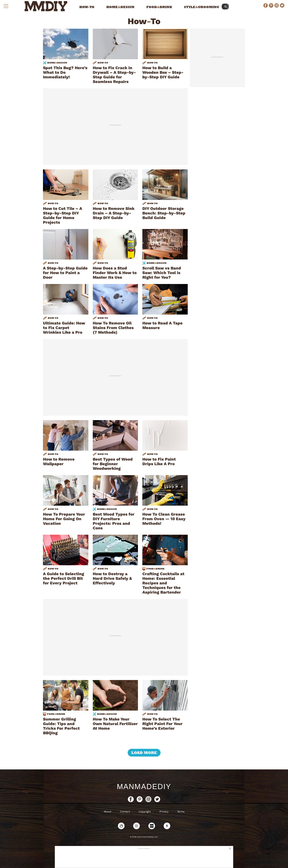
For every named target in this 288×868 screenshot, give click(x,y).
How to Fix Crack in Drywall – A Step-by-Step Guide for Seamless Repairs (114, 75)
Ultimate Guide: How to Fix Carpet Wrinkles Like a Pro (64, 328)
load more (144, 753)
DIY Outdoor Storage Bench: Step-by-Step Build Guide (164, 213)
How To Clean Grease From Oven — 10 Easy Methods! (164, 519)
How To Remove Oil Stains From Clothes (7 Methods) (113, 328)
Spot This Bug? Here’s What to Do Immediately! (65, 72)
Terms (181, 812)
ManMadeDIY (144, 787)
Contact (125, 812)
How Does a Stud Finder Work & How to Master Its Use (115, 273)
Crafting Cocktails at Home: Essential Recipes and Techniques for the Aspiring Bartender (163, 583)
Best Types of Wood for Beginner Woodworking (113, 464)
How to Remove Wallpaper (59, 461)
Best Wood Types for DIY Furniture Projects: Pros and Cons (114, 521)
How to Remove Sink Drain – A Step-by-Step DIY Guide (114, 213)
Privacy (164, 812)
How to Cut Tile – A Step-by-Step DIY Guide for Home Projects (63, 215)
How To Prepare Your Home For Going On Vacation (64, 519)
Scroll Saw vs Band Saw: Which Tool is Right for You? (162, 273)
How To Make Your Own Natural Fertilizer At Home (115, 724)
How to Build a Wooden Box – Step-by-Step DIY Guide (163, 72)
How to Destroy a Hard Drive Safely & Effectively (112, 578)
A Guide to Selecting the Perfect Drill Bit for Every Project (64, 578)
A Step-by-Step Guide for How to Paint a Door (65, 273)
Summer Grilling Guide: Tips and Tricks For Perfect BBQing (61, 726)
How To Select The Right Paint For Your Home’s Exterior (162, 724)
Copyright (145, 812)
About (108, 812)
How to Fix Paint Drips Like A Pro (159, 461)
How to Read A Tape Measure (162, 325)
